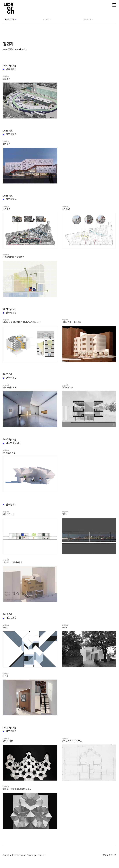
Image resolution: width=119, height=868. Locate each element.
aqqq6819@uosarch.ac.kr (15, 49)
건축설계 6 (10, 134)
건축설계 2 (10, 378)
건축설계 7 (10, 69)
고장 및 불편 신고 (109, 855)
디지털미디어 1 (12, 443)
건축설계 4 (10, 199)
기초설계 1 (10, 731)
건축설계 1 (10, 504)
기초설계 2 (10, 618)
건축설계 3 (10, 313)
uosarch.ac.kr (20, 855)
